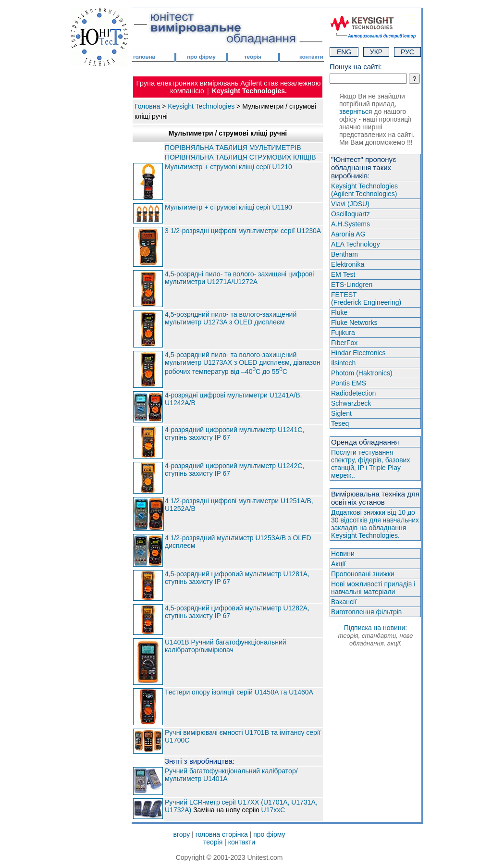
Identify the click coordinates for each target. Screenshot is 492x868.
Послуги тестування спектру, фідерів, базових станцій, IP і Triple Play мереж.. (370, 464)
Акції (338, 564)
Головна (147, 106)
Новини (343, 554)
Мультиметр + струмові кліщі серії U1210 (228, 167)
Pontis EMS (349, 383)
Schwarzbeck (351, 403)
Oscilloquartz (351, 214)
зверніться (356, 112)
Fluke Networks (354, 322)
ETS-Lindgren (352, 285)
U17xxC (273, 810)
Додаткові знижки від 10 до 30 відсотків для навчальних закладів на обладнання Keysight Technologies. (375, 524)
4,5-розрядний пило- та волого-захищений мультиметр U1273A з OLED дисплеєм (231, 318)
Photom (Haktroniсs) (362, 373)
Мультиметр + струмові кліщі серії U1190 (228, 207)
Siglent (341, 413)
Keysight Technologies (201, 106)
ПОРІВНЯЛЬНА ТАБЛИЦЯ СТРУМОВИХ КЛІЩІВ (240, 157)
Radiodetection (353, 393)
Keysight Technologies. (249, 91)
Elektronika (348, 264)
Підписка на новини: (375, 635)
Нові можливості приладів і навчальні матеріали (373, 588)
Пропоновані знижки (363, 574)
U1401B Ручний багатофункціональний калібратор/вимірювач (226, 646)
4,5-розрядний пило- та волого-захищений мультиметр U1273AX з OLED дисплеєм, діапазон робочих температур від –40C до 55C (242, 363)
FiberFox (344, 343)
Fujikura (343, 333)
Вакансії (344, 602)
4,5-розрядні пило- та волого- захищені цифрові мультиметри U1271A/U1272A (239, 278)
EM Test (343, 274)
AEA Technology (356, 244)
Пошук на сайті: (356, 67)
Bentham (344, 254)
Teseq (340, 423)
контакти (242, 842)
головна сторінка (222, 834)
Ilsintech (343, 363)
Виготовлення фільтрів (366, 612)
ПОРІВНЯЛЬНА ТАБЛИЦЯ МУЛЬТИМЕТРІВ (233, 148)
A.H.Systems (351, 224)
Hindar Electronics (358, 353)
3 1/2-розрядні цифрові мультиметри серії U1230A (243, 231)
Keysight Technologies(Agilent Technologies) (364, 190)
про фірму (269, 834)
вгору (182, 834)
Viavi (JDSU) (350, 204)
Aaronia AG (348, 234)
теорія (213, 842)
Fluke (339, 312)
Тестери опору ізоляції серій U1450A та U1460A (239, 692)
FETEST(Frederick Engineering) (366, 298)
